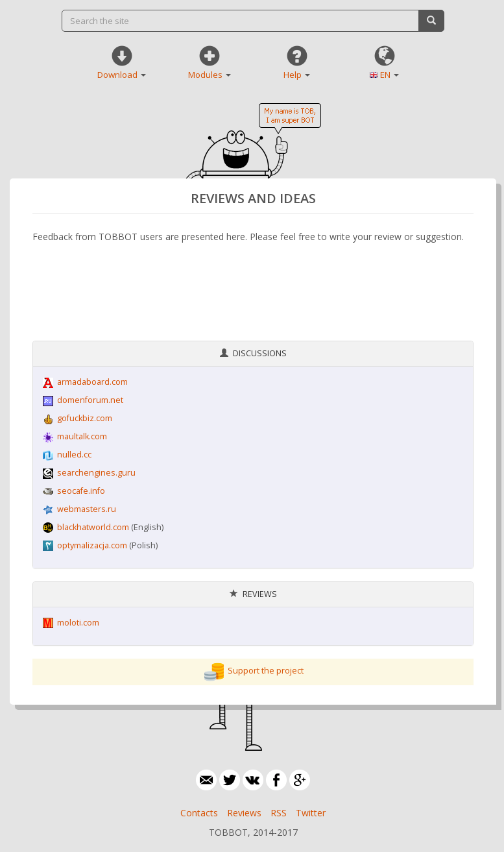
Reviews (244, 813)
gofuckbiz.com (85, 418)
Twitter (311, 813)
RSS (279, 813)
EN (390, 75)
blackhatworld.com (93, 527)
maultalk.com (82, 436)
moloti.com (78, 623)
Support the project (266, 671)
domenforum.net (90, 400)
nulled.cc (74, 455)
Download (122, 75)
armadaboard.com (92, 382)
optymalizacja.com (92, 545)
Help (297, 75)
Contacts (199, 813)
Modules (210, 75)
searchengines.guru (96, 473)
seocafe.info (81, 491)
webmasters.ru (87, 509)
